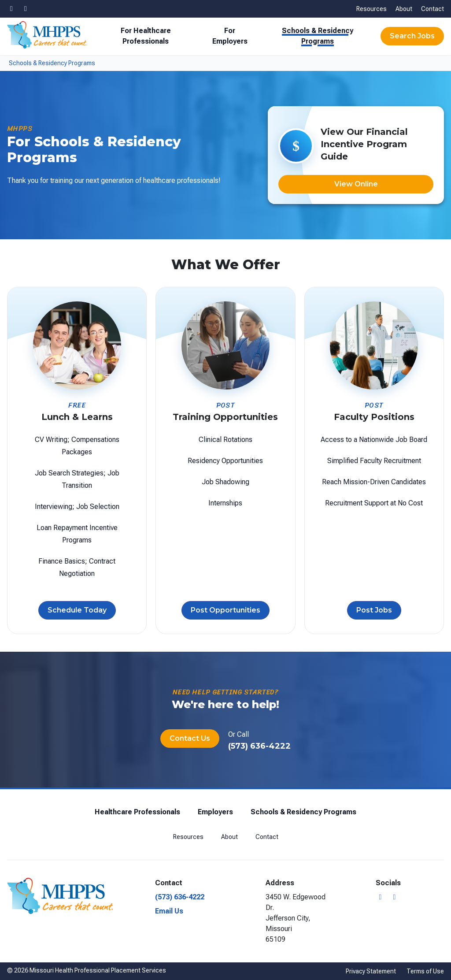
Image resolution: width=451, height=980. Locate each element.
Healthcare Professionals (137, 812)
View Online (356, 184)
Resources (372, 9)
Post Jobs (374, 610)
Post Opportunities (225, 610)
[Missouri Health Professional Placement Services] (47, 35)
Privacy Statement (371, 971)
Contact (433, 9)
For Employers (230, 36)
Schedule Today (77, 610)
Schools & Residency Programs (318, 36)
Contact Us (190, 738)
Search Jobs (412, 36)
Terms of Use (425, 971)
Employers (215, 812)
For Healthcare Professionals (146, 36)
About (404, 9)
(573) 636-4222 (259, 746)
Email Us (169, 911)
